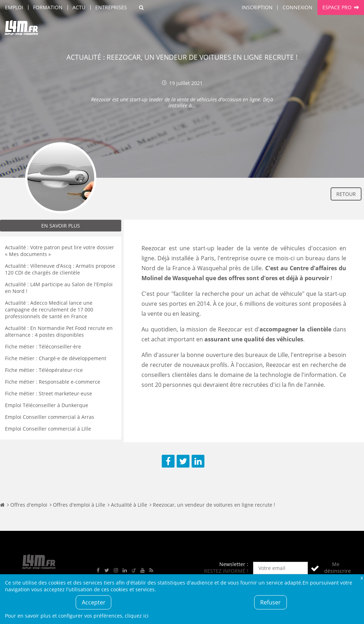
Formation (48, 7)
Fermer (362, 578)
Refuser (271, 602)
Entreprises (111, 7)
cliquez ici (137, 616)
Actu (79, 7)
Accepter (94, 602)
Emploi (14, 7)
